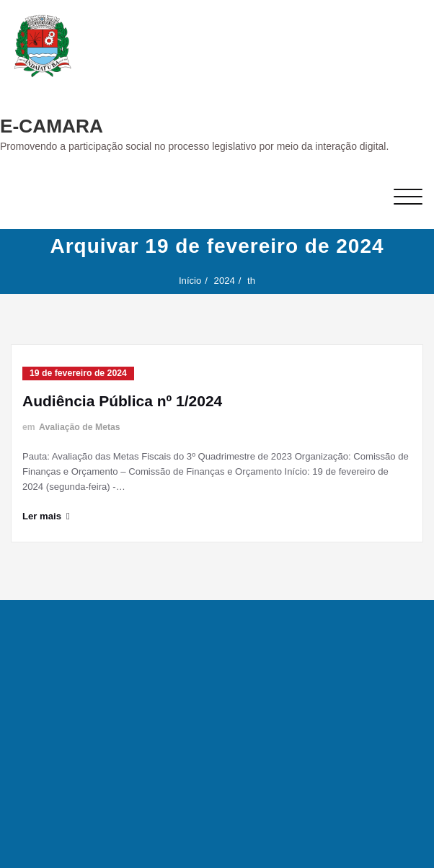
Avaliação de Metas (80, 427)
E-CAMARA (52, 126)
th (251, 281)
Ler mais (42, 516)
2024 (225, 281)
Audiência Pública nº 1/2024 (122, 401)
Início (190, 281)
